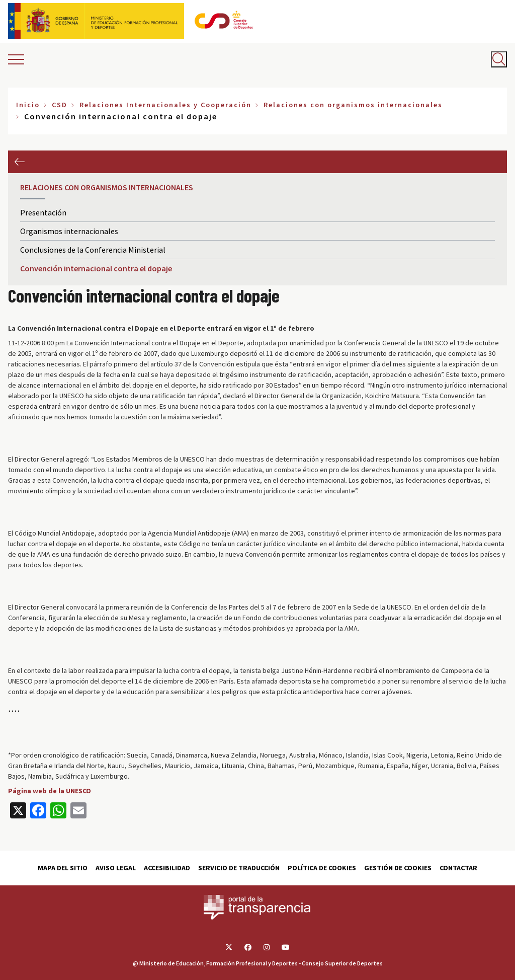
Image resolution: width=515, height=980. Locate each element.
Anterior (19, 162)
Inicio (28, 105)
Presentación (43, 212)
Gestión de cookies (398, 868)
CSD (60, 105)
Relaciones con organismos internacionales (353, 105)
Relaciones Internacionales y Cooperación (165, 105)
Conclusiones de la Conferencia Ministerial (93, 250)
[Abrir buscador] (499, 59)
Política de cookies (322, 868)
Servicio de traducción (239, 868)
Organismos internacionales (69, 231)
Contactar (458, 868)
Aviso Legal (116, 868)
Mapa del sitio (63, 868)
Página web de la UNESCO (50, 791)
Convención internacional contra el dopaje (96, 268)
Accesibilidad (167, 868)
